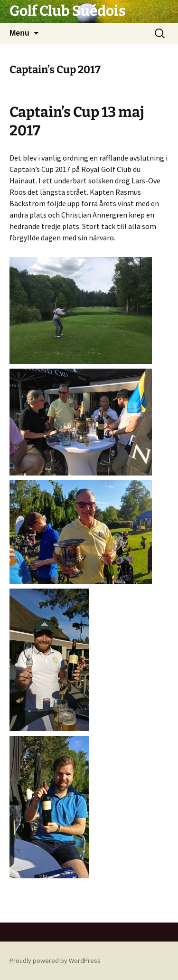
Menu (19, 33)
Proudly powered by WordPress (55, 961)
